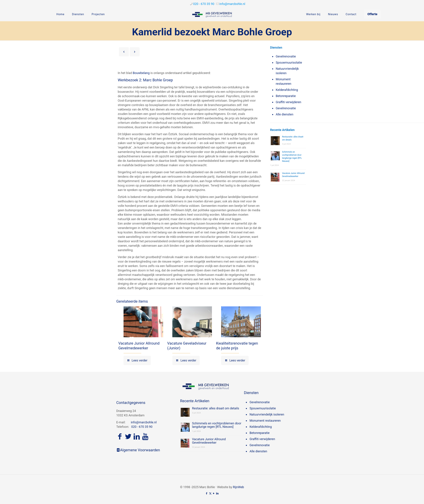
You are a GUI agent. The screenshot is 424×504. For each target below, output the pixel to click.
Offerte (372, 14)
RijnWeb (238, 487)
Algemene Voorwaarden (138, 450)
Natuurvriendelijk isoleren (287, 71)
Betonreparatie (286, 96)
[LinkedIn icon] (217, 493)
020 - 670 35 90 (142, 427)
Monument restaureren (283, 81)
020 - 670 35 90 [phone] (204, 4)
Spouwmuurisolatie (289, 62)
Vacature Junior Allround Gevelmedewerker (209, 441)
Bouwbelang (141, 73)
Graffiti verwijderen (289, 102)
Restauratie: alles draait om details (215, 408)
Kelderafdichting (287, 90)
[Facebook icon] (207, 493)
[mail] (232, 4)
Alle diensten (285, 114)
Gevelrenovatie (286, 56)
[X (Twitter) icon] (210, 493)
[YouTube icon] (214, 493)
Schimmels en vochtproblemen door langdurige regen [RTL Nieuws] (217, 425)
